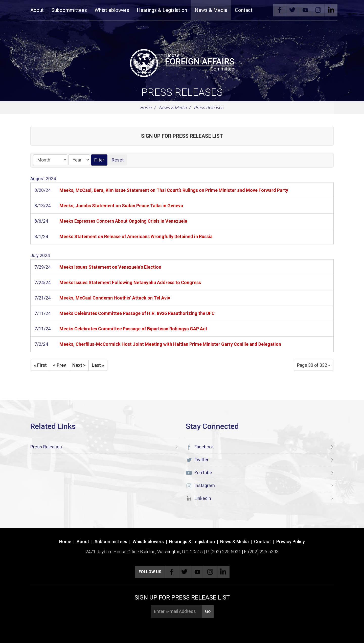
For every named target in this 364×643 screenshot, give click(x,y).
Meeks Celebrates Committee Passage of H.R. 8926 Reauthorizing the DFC (137, 313)
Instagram (318, 10)
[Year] (79, 160)
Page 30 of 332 (314, 365)
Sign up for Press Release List (182, 136)
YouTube (305, 10)
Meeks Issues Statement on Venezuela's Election (110, 267)
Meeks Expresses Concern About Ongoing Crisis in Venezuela (123, 221)
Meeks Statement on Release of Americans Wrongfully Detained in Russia (136, 236)
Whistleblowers (112, 10)
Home (146, 108)
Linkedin (331, 10)
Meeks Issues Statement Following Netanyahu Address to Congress (130, 282)
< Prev (60, 365)
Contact (244, 10)
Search (264, 10)
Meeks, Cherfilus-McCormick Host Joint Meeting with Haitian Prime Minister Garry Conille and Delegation (170, 344)
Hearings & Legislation (162, 10)
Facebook (280, 10)
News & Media (211, 10)
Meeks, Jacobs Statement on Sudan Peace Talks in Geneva (121, 206)
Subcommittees (69, 10)
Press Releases (182, 92)
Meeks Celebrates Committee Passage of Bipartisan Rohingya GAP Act (133, 329)
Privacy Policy (291, 542)
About (37, 10)
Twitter (292, 10)
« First (40, 365)
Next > (79, 365)
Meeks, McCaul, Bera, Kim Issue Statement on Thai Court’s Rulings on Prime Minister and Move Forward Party (174, 190)
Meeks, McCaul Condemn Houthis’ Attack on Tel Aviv (115, 298)
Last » (98, 365)
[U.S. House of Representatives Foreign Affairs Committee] (182, 62)
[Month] (50, 160)
